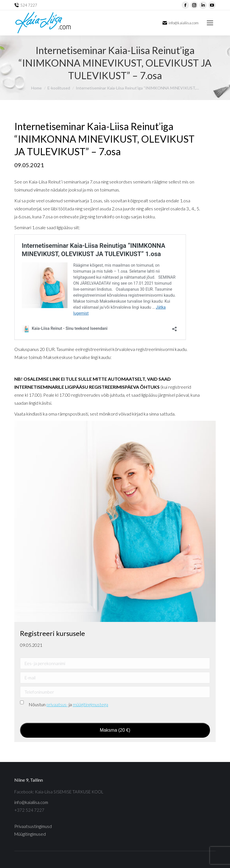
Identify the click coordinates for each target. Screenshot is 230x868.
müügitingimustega (90, 704)
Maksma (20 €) (115, 730)
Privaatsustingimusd (33, 826)
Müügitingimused (30, 834)
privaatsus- (57, 704)
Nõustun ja (68, 704)
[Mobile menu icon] (210, 23)
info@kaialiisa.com (31, 802)
